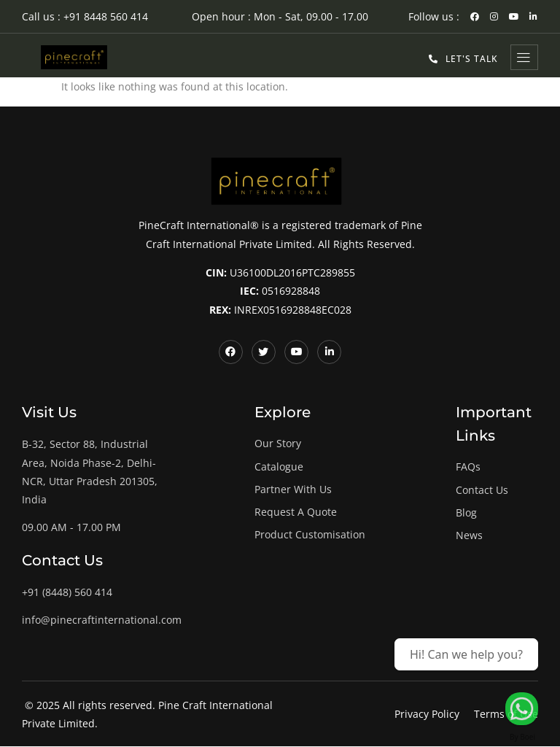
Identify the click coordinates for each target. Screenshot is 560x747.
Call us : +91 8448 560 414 (85, 16)
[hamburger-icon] (524, 57)
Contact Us (482, 490)
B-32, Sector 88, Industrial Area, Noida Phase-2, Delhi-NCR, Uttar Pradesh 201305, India (90, 472)
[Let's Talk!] (522, 709)
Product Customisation (310, 534)
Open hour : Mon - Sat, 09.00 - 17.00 (280, 16)
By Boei (522, 737)
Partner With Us (293, 489)
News (469, 535)
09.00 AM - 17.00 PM (71, 527)
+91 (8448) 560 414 (67, 593)
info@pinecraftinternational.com (102, 620)
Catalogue (279, 467)
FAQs (468, 467)
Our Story (278, 444)
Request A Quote (296, 512)
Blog (466, 512)
